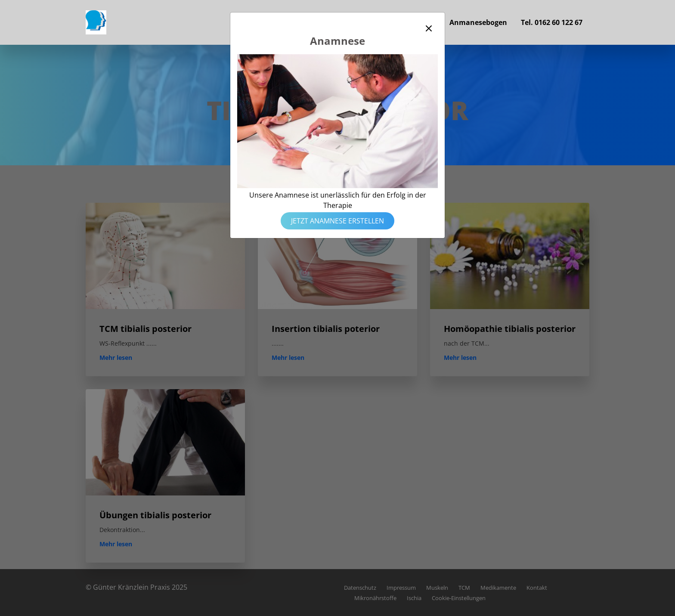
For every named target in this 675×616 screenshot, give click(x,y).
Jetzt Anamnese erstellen (337, 221)
